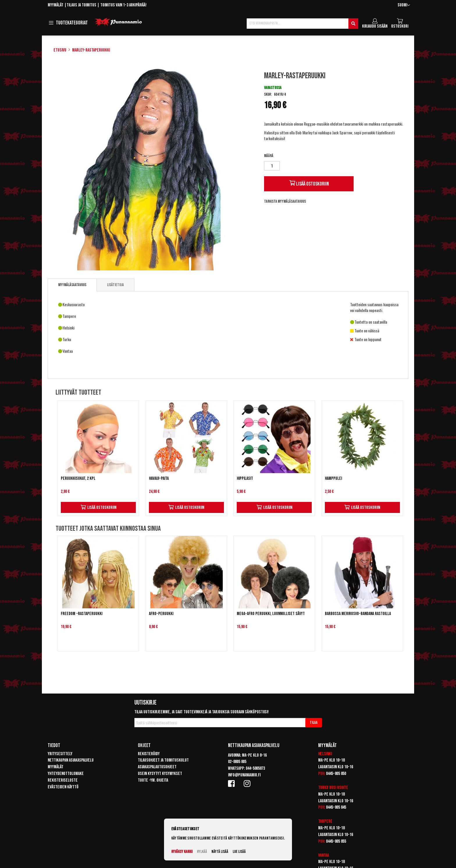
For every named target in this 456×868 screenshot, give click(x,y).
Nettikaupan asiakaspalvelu (71, 760)
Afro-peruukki (161, 614)
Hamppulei (333, 478)
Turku (323, 788)
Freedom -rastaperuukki (82, 614)
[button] (404, 5)
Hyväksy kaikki (182, 852)
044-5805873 (255, 768)
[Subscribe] (314, 723)
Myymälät (56, 5)
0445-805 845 (336, 807)
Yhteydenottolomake (66, 774)
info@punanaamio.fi (244, 775)
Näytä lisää (220, 852)
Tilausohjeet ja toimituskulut (163, 760)
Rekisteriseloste (63, 780)
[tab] (72, 285)
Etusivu (60, 50)
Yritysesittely (60, 754)
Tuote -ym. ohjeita (153, 780)
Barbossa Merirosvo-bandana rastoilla (358, 614)
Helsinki (325, 754)
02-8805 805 (237, 762)
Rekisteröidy (149, 754)
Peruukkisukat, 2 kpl (78, 478)
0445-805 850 (336, 774)
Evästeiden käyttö (63, 787)
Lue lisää (239, 852)
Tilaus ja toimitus (81, 5)
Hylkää (202, 852)
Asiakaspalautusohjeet (157, 767)
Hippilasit (245, 478)
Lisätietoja (115, 285)
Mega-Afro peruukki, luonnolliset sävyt (271, 614)
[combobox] (302, 24)
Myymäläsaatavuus (72, 285)
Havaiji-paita (159, 478)
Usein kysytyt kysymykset (160, 774)
